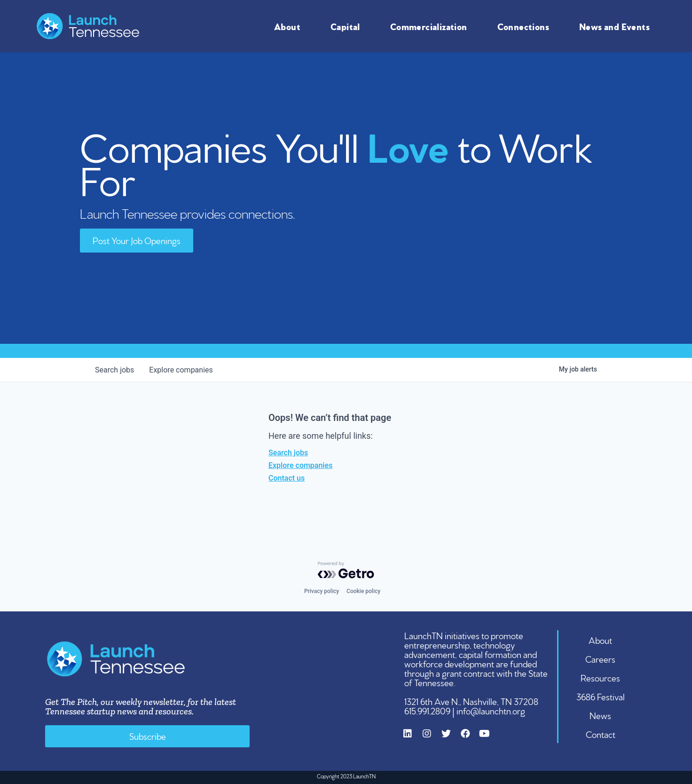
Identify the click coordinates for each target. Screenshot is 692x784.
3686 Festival (601, 696)
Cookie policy (363, 591)
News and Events (617, 26)
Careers (600, 658)
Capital (348, 26)
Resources (600, 677)
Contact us (287, 478)
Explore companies (300, 465)
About (290, 26)
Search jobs (288, 453)
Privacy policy (322, 591)
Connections (526, 26)
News (600, 715)
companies (181, 370)
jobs (114, 370)
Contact (601, 734)
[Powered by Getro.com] (346, 570)
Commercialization (431, 26)
